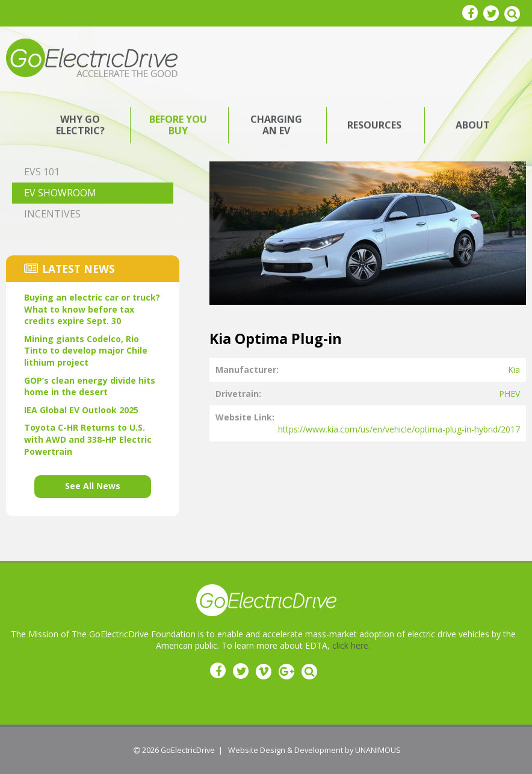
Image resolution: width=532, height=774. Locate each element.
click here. (351, 645)
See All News (93, 486)
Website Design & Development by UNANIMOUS (314, 750)
